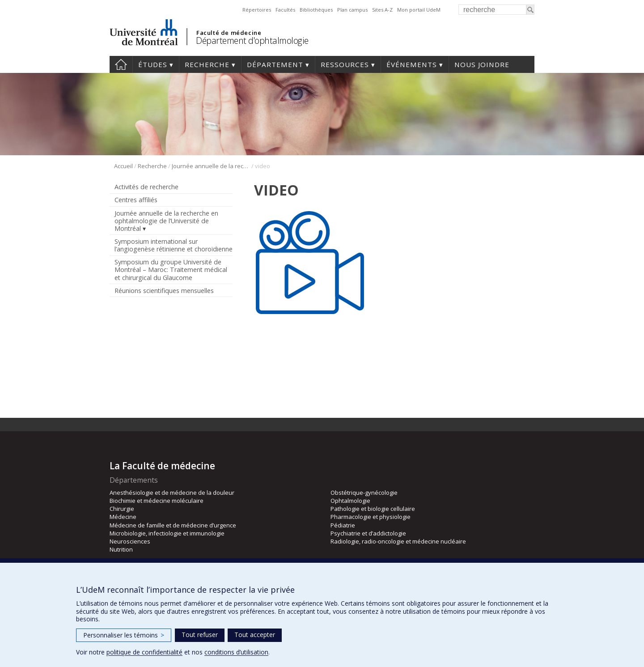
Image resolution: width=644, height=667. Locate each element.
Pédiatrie (343, 525)
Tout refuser (200, 635)
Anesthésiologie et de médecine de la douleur (172, 493)
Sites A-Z (382, 10)
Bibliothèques (316, 10)
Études (153, 64)
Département (275, 64)
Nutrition (121, 549)
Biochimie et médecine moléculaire (157, 501)
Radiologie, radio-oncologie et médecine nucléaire (398, 541)
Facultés (285, 10)
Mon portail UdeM (419, 10)
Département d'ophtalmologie (252, 40)
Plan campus (352, 10)
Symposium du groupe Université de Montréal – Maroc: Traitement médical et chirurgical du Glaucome (171, 270)
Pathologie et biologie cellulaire (373, 509)
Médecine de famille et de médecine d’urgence (173, 525)
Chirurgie (122, 509)
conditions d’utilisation (236, 652)
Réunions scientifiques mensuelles (164, 291)
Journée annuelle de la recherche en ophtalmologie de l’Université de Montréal (211, 166)
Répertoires (257, 10)
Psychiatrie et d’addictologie (368, 533)
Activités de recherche (146, 187)
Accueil (121, 64)
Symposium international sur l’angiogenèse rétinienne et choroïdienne (174, 245)
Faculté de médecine (229, 33)
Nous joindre (482, 64)
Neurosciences (130, 541)
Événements (412, 64)
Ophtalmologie (350, 501)
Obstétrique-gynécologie (364, 493)
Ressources (345, 64)
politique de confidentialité (144, 652)
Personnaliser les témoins (124, 635)
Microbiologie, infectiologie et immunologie (167, 533)
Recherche (207, 64)
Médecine (123, 517)
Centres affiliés (136, 200)
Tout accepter (255, 635)
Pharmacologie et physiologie (371, 517)
